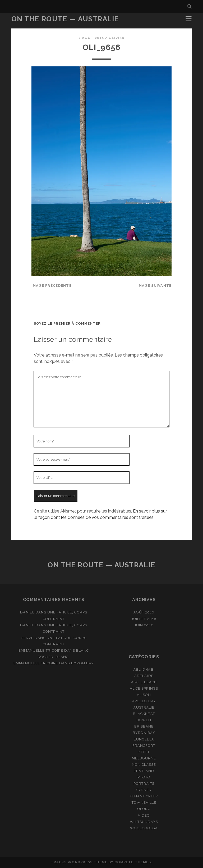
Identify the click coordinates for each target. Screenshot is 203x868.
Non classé (144, 765)
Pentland (144, 771)
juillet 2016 (144, 619)
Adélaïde (144, 676)
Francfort (144, 746)
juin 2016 (144, 625)
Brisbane (144, 726)
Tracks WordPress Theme (79, 862)
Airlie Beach (144, 682)
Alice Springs (144, 688)
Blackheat (144, 714)
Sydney (144, 790)
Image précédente (52, 286)
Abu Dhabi (144, 669)
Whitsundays (144, 822)
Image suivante (155, 286)
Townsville (144, 803)
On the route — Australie (65, 19)
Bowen (144, 720)
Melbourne (144, 758)
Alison (144, 695)
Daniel (27, 612)
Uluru (144, 809)
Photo (144, 777)
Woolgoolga (144, 828)
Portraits (144, 784)
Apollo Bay (144, 701)
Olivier (117, 38)
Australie (144, 707)
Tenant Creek (144, 796)
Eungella (144, 739)
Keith (144, 752)
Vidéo (144, 815)
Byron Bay (82, 663)
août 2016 (144, 612)
